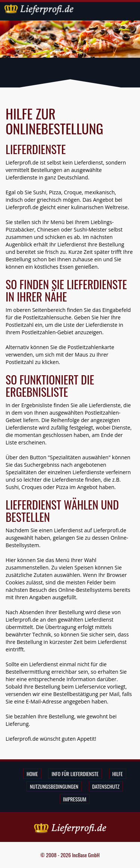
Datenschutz (106, 786)
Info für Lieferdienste (75, 774)
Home (32, 774)
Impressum (75, 799)
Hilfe (118, 774)
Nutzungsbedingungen (54, 786)
